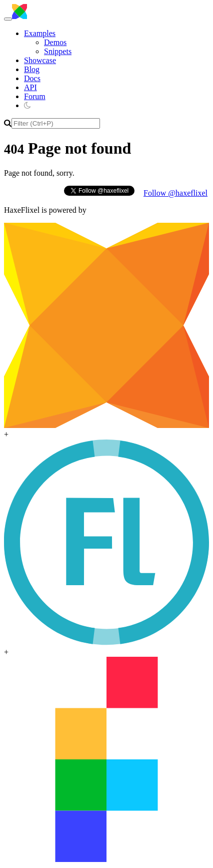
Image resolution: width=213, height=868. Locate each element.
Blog (32, 69)
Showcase (40, 60)
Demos (55, 42)
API (30, 87)
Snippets (58, 51)
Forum (35, 96)
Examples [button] (40, 33)
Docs (32, 78)
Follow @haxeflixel (175, 193)
